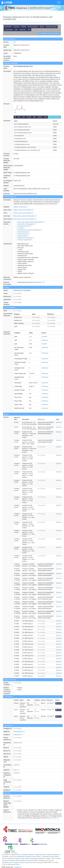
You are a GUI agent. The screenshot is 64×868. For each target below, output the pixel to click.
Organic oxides (23, 236)
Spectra (42, 27)
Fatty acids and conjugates (26, 224)
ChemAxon (45, 340)
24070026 (50, 703)
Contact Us (18, 867)
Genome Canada (9, 860)
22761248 (50, 716)
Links (16, 30)
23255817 (50, 710)
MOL (19, 117)
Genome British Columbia (36, 860)
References (23, 30)
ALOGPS (44, 337)
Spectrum (59, 422)
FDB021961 (18, 735)
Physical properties (33, 27)
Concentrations (9, 30)
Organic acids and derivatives (23, 210)
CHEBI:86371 (39, 282)
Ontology (23, 27)
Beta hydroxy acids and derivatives (25, 216)
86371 (16, 770)
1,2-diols (21, 228)
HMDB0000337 (19, 732)
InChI (45, 117)
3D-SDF (29, 117)
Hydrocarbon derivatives (26, 238)
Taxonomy (16, 27)
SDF (24, 117)
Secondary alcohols (24, 226)
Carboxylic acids (23, 232)
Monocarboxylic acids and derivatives (30, 230)
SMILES (40, 117)
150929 (17, 773)
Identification (8, 27)
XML (29, 30)
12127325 (54, 818)
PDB (34, 117)
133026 (17, 765)
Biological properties (51, 27)
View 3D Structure (54, 117)
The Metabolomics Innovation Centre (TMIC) (27, 857)
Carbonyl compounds (25, 240)
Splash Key (41, 419)
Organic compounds (21, 207)
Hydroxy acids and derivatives (24, 213)
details (58, 703)
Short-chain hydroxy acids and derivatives (31, 222)
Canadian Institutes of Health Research (34, 855)
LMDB (8, 2)
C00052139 (18, 743)
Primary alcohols (23, 234)
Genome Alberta (20, 860)
